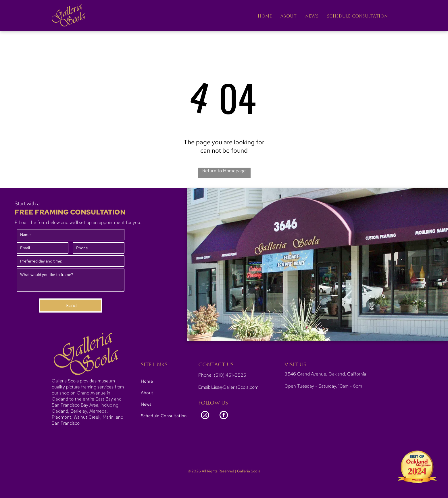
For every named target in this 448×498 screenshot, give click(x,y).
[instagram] (205, 416)
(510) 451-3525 (230, 375)
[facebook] (224, 416)
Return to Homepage (224, 171)
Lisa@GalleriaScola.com (235, 387)
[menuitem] (265, 16)
